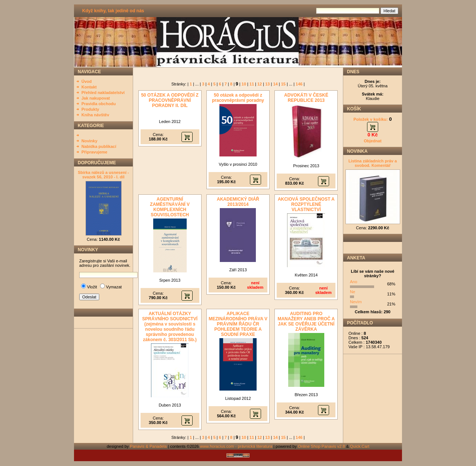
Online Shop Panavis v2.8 (321, 446)
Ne (353, 292)
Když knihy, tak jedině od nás (113, 11)
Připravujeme (94, 152)
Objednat (373, 141)
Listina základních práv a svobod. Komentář (373, 163)
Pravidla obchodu (99, 104)
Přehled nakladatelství (103, 93)
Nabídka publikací (99, 146)
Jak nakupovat (96, 98)
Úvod (87, 81)
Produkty (90, 109)
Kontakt (89, 87)
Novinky (89, 141)
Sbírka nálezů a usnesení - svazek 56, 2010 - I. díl (103, 175)
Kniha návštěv (95, 115)
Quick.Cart (360, 446)
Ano (354, 282)
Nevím (356, 302)
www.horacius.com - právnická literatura (236, 446)
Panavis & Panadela (149, 446)
